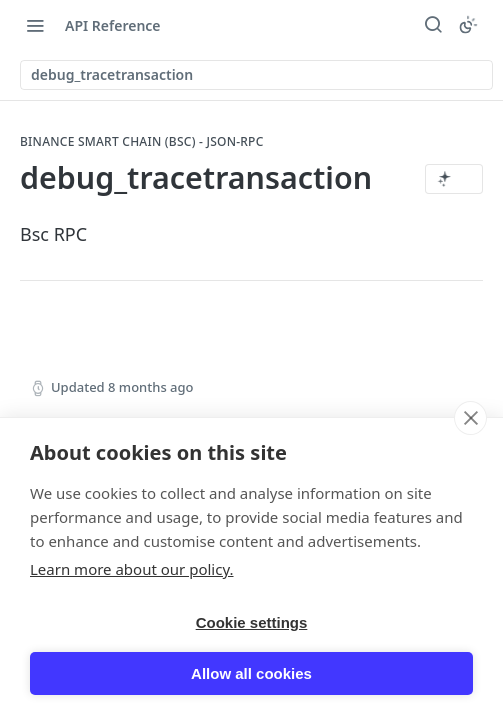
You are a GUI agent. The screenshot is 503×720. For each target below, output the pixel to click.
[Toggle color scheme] (468, 25)
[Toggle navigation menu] (35, 25)
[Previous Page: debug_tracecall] (125, 456)
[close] (470, 687)
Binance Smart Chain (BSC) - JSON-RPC (142, 142)
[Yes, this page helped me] (304, 548)
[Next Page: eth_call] (431, 456)
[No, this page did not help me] (364, 548)
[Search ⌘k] (433, 25)
